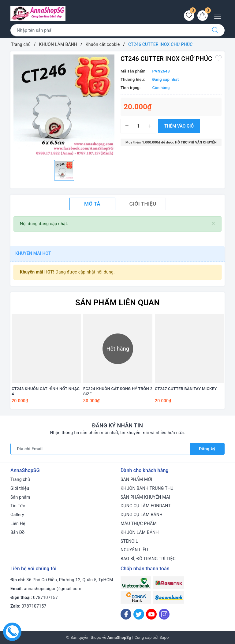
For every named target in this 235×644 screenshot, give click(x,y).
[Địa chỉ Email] (100, 449)
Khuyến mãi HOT (33, 253)
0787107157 (45, 597)
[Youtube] (151, 614)
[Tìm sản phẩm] (108, 30)
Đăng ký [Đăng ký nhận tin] (207, 449)
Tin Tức (18, 506)
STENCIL (129, 541)
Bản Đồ (17, 532)
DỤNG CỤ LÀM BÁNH (142, 515)
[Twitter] (139, 614)
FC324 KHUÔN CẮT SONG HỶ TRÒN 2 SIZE (118, 391)
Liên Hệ (18, 523)
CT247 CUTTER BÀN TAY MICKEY (186, 389)
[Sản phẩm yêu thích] (189, 16)
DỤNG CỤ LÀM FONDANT (146, 506)
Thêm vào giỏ (179, 126)
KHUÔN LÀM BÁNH (140, 532)
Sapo (164, 637)
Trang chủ (20, 479)
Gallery (17, 515)
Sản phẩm (20, 497)
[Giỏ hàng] (203, 16)
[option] (64, 105)
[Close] (213, 223)
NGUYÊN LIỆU (134, 550)
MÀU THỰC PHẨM (139, 523)
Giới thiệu (20, 488)
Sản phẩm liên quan (117, 303)
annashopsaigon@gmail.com (53, 589)
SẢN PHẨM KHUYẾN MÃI (145, 497)
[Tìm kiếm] (215, 30)
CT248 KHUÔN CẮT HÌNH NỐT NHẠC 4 (46, 391)
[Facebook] (126, 614)
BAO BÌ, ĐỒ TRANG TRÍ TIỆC (148, 559)
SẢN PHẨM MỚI (136, 479)
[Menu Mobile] (219, 15)
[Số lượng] (138, 126)
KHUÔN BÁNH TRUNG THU (147, 488)
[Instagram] (164, 614)
